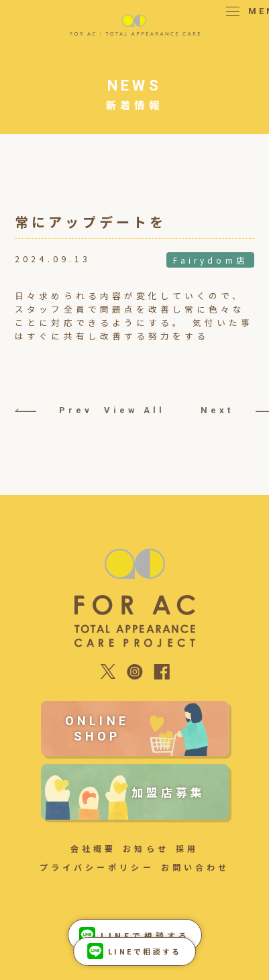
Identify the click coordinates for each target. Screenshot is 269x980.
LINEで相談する (135, 951)
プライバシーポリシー (97, 867)
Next (227, 410)
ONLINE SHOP (97, 728)
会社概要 (93, 848)
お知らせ (146, 848)
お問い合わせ (195, 867)
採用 (187, 848)
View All (134, 410)
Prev (42, 410)
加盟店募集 (168, 792)
